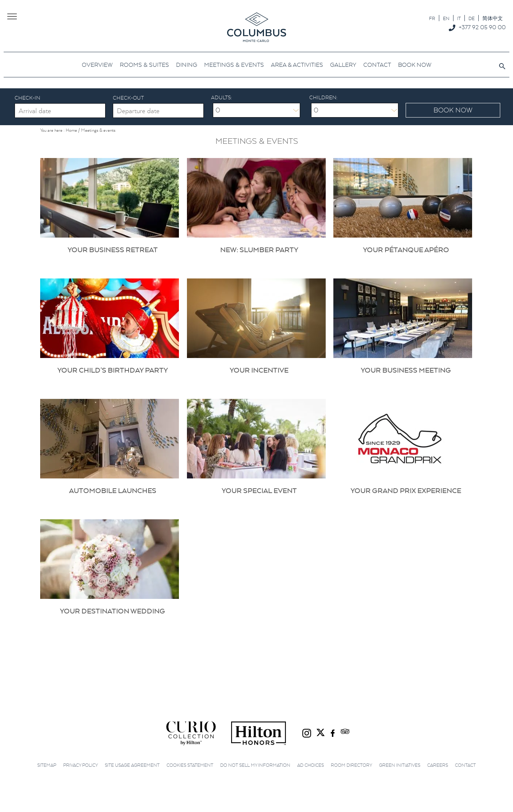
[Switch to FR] (432, 18)
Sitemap (47, 765)
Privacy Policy (81, 765)
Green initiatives (400, 765)
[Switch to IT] (459, 18)
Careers (438, 765)
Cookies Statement (190, 765)
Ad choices (311, 765)
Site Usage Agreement (132, 765)
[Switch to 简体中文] (493, 18)
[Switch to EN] (446, 18)
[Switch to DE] (472, 18)
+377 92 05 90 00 (482, 27)
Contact (465, 765)
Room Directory (351, 765)
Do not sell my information (255, 765)
